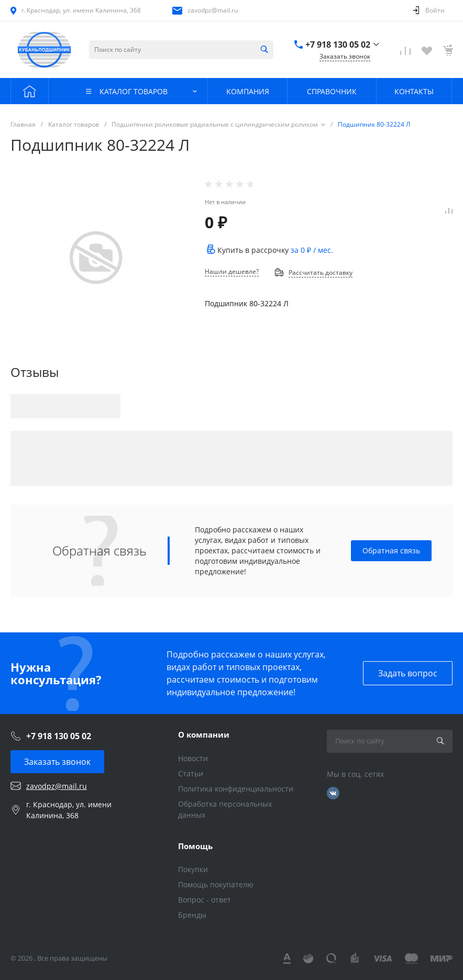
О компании (204, 734)
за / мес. (312, 250)
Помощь (195, 846)
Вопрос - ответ (205, 900)
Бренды (192, 915)
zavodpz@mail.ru (213, 10)
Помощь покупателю (216, 884)
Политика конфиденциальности (236, 789)
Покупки (193, 869)
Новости (193, 758)
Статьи (191, 773)
